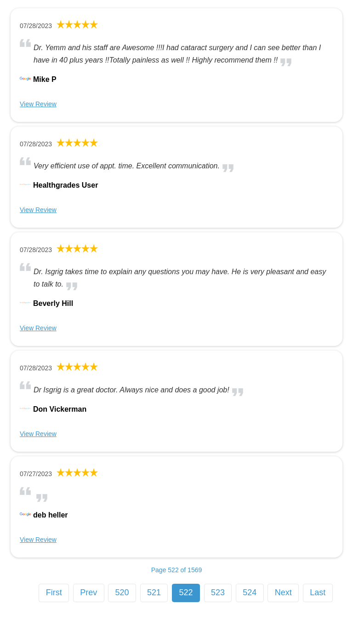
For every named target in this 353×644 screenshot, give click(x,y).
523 (218, 592)
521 (154, 592)
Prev (88, 592)
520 (122, 592)
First (54, 592)
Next (283, 592)
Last (318, 592)
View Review (38, 104)
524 (250, 592)
